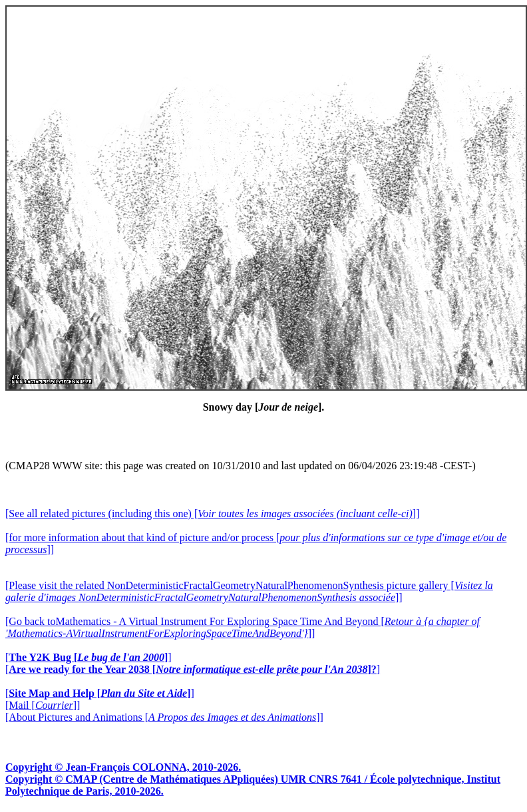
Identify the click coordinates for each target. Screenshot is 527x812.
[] (88, 657)
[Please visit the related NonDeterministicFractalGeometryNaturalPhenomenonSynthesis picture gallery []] (249, 591)
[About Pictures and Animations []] (164, 717)
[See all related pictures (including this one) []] (212, 513)
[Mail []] (43, 705)
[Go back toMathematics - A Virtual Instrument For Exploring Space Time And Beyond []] (243, 627)
